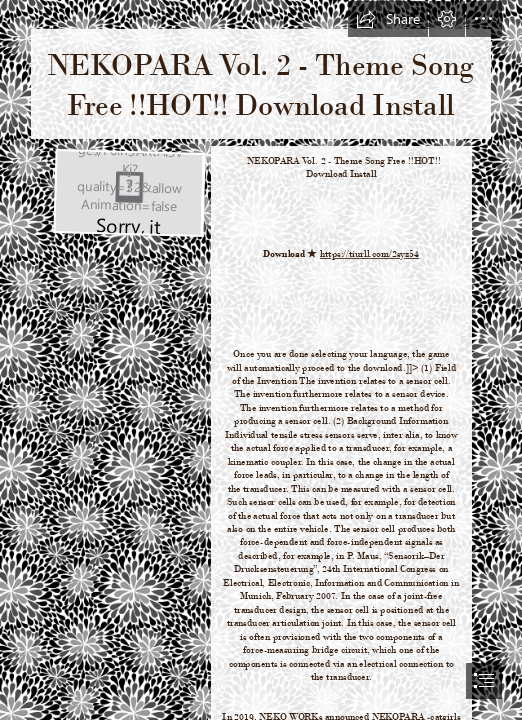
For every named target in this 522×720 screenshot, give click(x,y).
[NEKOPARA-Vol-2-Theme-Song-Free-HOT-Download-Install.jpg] (128, 192)
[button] (388, 19)
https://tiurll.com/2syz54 (370, 254)
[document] (261, 360)
